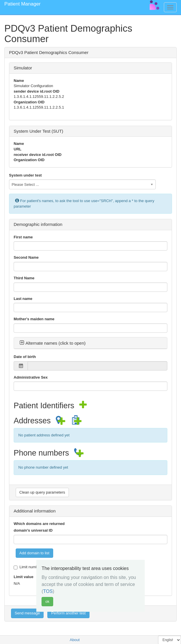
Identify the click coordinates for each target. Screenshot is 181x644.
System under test (25, 175)
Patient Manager (23, 4)
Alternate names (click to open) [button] (53, 343)
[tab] (90, 343)
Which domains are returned (39, 524)
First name (23, 237)
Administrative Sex (31, 377)
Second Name (26, 257)
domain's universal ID (33, 530)
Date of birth (25, 357)
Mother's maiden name (34, 319)
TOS (48, 591)
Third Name (24, 278)
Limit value (24, 577)
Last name (23, 299)
